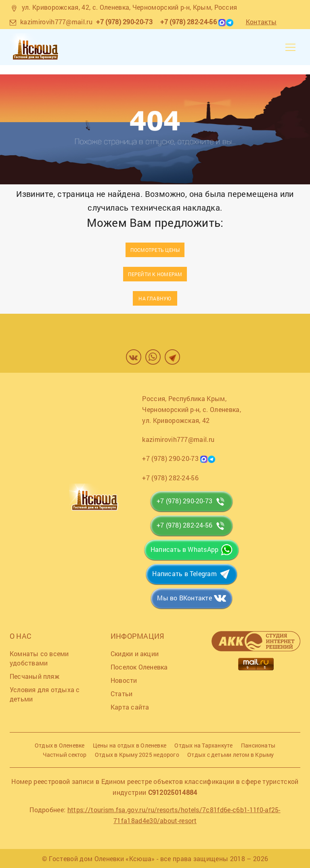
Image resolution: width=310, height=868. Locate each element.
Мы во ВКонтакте (184, 598)
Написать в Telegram (184, 573)
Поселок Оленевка (139, 667)
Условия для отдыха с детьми (45, 694)
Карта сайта (130, 707)
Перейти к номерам (155, 274)
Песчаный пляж (35, 676)
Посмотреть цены (155, 250)
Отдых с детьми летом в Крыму (230, 755)
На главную (155, 298)
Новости (124, 680)
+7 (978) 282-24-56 (189, 22)
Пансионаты (258, 745)
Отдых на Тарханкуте (203, 745)
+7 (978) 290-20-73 (124, 22)
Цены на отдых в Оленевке (130, 745)
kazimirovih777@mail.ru (56, 22)
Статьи (121, 694)
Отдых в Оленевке (60, 745)
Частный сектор (65, 755)
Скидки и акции (135, 654)
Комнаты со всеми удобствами (39, 658)
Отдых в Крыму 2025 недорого (137, 755)
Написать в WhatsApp (184, 549)
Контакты (261, 22)
